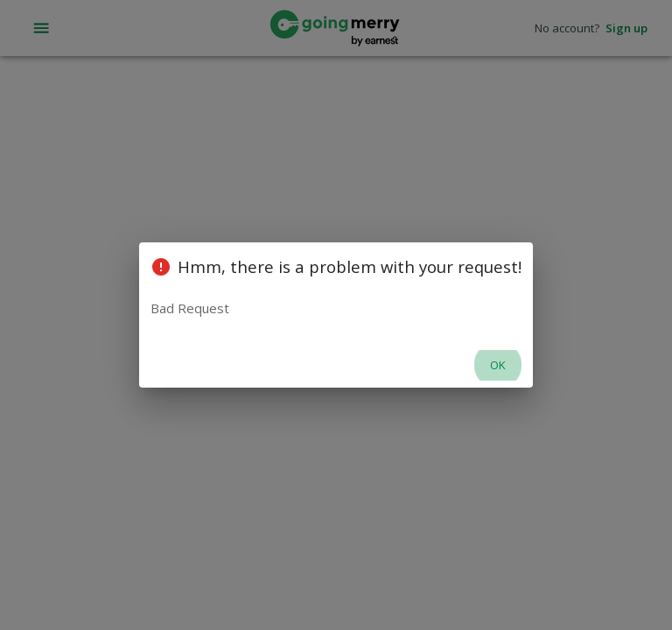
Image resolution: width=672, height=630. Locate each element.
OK (498, 365)
